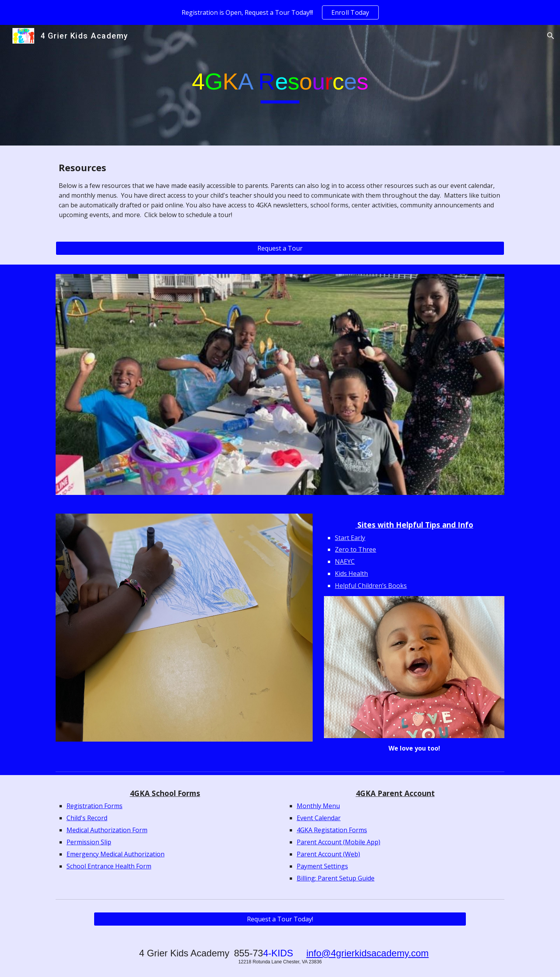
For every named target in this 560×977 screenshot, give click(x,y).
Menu (331, 806)
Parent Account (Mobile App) (339, 842)
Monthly (310, 806)
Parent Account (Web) (328, 854)
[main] (280, 85)
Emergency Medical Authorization (115, 854)
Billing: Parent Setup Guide (336, 878)
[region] (280, 12)
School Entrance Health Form (109, 866)
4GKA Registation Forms (332, 830)
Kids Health (351, 574)
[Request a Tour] (280, 248)
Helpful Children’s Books (371, 586)
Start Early (350, 538)
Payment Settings (322, 866)
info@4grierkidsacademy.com (368, 953)
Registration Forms (94, 806)
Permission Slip (89, 842)
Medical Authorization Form (107, 830)
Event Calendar (319, 818)
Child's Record (87, 818)
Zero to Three (355, 549)
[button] (551, 36)
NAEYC (345, 561)
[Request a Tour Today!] (280, 919)
